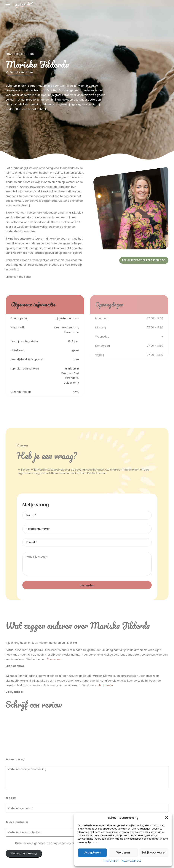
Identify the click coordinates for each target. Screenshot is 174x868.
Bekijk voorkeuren (154, 852)
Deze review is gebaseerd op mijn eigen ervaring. (47, 843)
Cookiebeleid (111, 861)
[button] (167, 818)
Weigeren (123, 852)
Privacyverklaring (131, 861)
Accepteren (92, 852)
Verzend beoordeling (24, 853)
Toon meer (54, 659)
